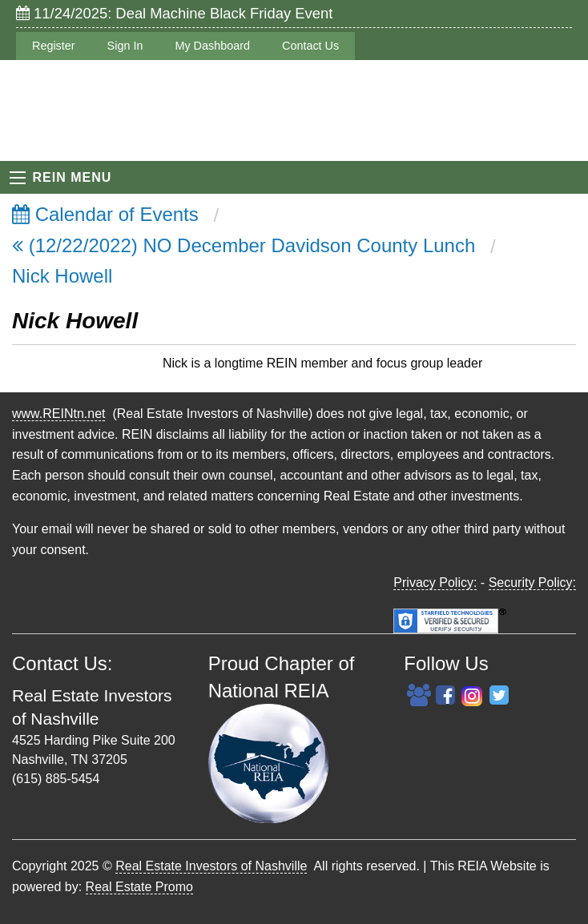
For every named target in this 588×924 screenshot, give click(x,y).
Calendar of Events (105, 214)
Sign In (125, 46)
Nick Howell (62, 276)
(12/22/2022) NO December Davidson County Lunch (244, 245)
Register (54, 46)
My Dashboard (212, 46)
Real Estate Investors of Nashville (211, 866)
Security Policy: (532, 583)
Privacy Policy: (435, 583)
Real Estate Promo (139, 887)
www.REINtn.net (58, 414)
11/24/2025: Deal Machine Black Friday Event (174, 13)
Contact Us (310, 46)
